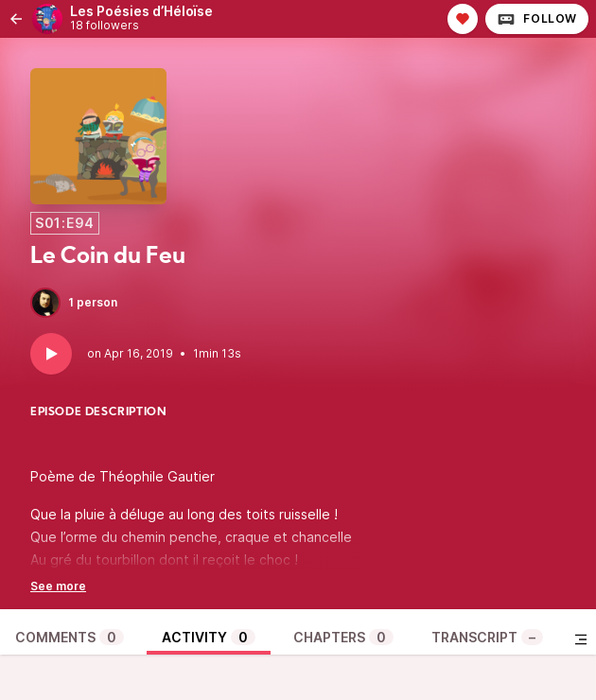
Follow (537, 19)
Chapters (343, 637)
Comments (70, 637)
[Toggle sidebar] (581, 639)
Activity (209, 637)
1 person (74, 303)
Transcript (487, 637)
